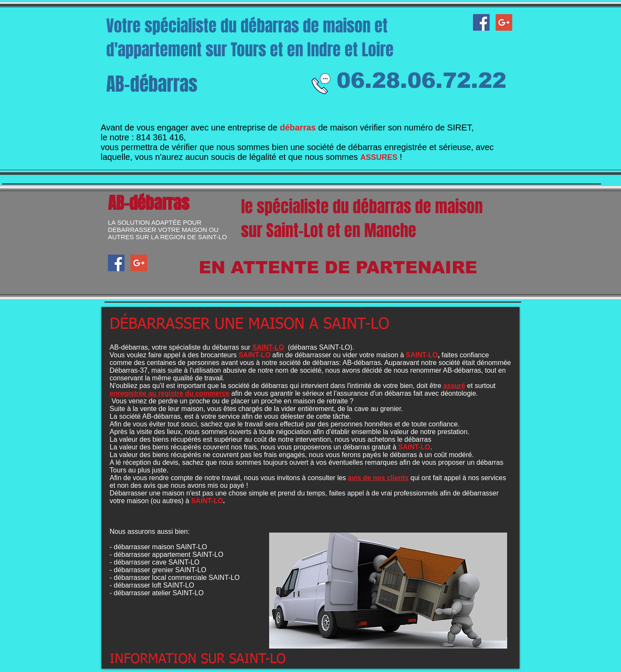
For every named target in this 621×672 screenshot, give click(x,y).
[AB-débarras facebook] (481, 22)
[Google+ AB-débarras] (504, 22)
